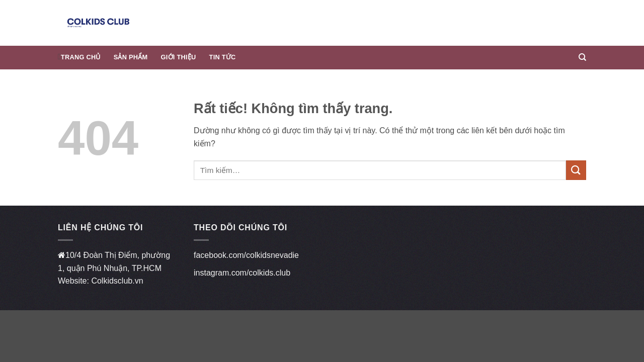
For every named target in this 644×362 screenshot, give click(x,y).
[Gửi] (576, 170)
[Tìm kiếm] (582, 57)
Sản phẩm (131, 57)
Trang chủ (81, 57)
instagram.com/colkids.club (242, 273)
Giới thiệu (179, 57)
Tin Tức (223, 57)
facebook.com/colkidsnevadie (246, 255)
